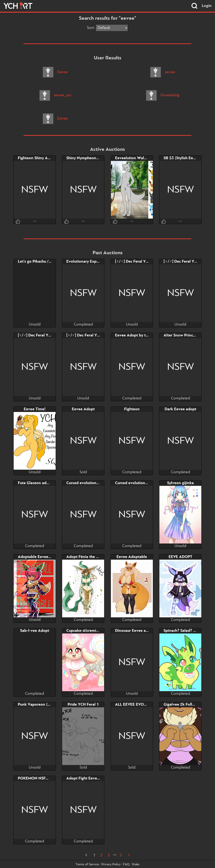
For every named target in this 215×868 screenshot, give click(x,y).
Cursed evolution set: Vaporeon (94, 483)
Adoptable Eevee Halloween (43, 557)
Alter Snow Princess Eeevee (188, 335)
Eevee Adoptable (132, 557)
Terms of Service (87, 864)
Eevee (55, 72)
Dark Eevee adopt (180, 409)
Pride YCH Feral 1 (83, 705)
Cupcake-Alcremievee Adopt (92, 631)
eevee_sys (55, 95)
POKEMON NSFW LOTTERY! (43, 778)
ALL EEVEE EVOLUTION (137, 705)
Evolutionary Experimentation (93, 262)
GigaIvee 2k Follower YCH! (187, 705)
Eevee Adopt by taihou (135, 335)
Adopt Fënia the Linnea (87, 557)
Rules (136, 864)
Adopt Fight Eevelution (87, 778)
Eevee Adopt (83, 409)
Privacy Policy (111, 864)
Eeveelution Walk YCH (135, 158)
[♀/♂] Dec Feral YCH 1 (86, 335)
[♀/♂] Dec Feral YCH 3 (183, 262)
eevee (163, 72)
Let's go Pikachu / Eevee (39, 262)
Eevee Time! (35, 409)
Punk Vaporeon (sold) (37, 705)
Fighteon (132, 409)
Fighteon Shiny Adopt (37, 158)
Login (207, 6)
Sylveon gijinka (180, 483)
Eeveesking (163, 95)
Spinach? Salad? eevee (184, 631)
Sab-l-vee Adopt (35, 631)
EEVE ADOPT (180, 557)
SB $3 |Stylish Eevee (181, 158)
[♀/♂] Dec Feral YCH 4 (135, 262)
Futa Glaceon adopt (35, 483)
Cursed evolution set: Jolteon (141, 483)
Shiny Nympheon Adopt (87, 158)
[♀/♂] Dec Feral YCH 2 (37, 335)
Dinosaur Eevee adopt (135, 631)
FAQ (126, 864)
